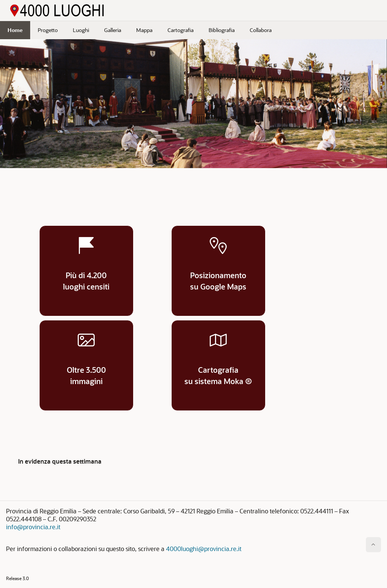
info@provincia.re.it (33, 527)
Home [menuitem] (15, 30)
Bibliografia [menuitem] (222, 30)
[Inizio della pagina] (373, 545)
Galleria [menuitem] (113, 30)
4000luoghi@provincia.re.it (204, 549)
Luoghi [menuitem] (81, 30)
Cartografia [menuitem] (180, 30)
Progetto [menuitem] (48, 30)
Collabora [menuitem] (261, 30)
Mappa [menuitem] (144, 30)
